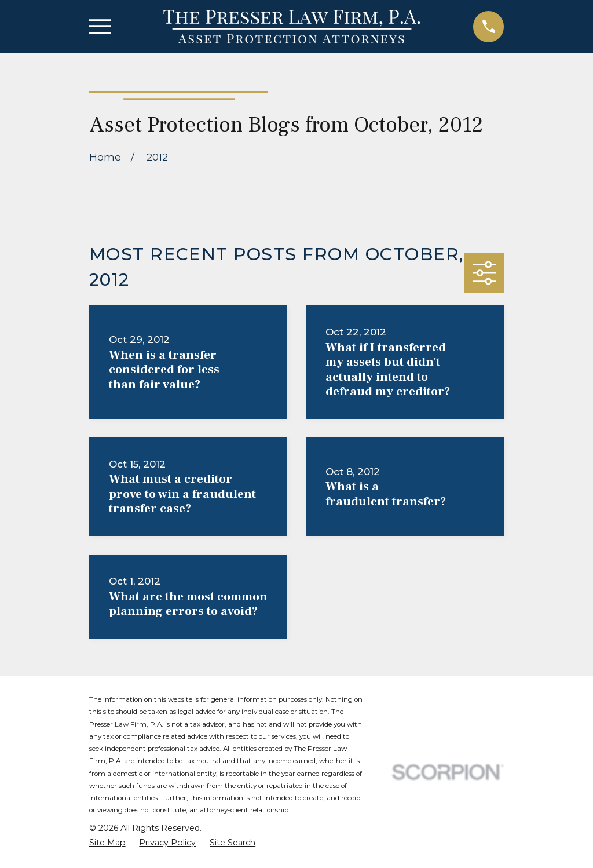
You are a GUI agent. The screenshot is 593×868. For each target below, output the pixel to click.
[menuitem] (107, 843)
